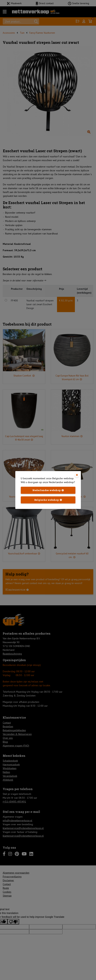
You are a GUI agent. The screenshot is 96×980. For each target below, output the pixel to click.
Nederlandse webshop (47, 490)
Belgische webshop (47, 500)
